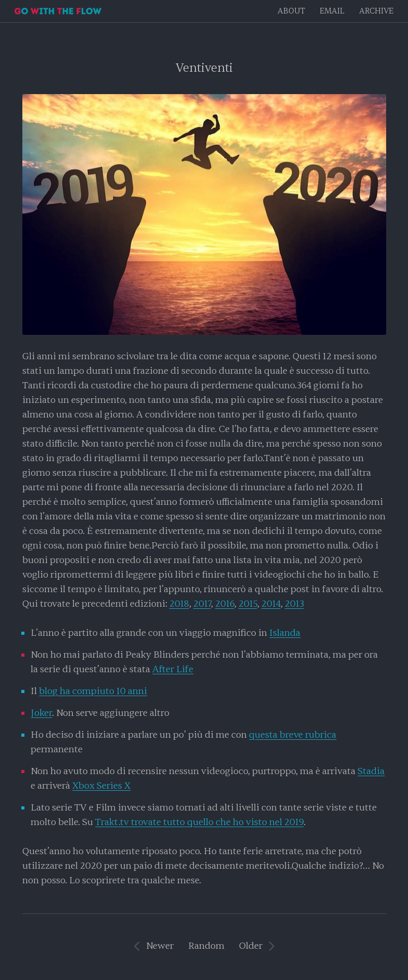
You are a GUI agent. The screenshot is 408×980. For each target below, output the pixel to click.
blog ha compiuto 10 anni (93, 691)
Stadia (371, 771)
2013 (294, 604)
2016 (225, 604)
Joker (41, 713)
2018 (179, 604)
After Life (173, 669)
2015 (248, 604)
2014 (271, 604)
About (291, 11)
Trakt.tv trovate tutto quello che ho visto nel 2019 (199, 822)
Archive (376, 11)
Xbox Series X (101, 786)
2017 (202, 604)
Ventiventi (204, 68)
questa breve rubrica (293, 735)
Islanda (285, 633)
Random (206, 946)
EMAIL (332, 11)
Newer (160, 946)
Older (251, 946)
